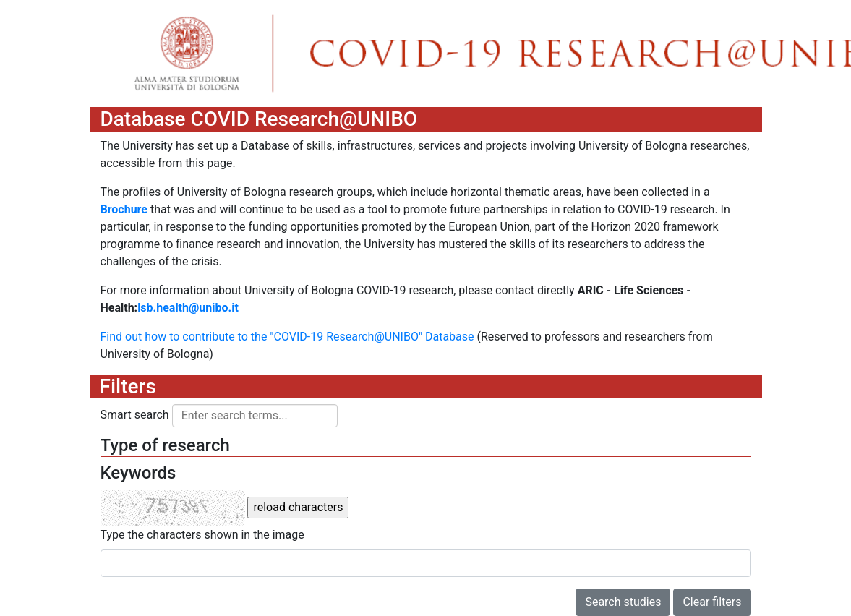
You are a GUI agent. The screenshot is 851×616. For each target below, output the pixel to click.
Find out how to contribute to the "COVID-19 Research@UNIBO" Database (287, 337)
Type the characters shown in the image (202, 535)
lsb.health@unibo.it (188, 308)
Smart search (135, 415)
